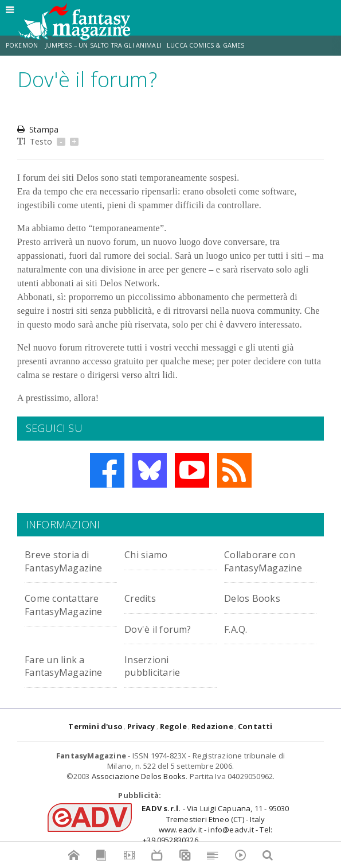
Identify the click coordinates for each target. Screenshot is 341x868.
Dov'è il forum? (163, 628)
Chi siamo (150, 554)
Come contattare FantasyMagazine (71, 604)
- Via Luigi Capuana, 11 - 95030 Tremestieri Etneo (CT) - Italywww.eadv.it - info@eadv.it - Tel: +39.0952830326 (215, 824)
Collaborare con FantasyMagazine (270, 560)
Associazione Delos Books (139, 776)
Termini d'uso (95, 726)
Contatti (255, 726)
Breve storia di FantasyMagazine (71, 560)
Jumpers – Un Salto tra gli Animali (103, 45)
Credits (144, 598)
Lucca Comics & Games (205, 45)
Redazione (212, 726)
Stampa (38, 129)
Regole (173, 726)
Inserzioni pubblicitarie (158, 665)
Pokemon (23, 45)
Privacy (141, 726)
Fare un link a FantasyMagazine (71, 665)
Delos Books (256, 598)
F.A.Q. (238, 628)
